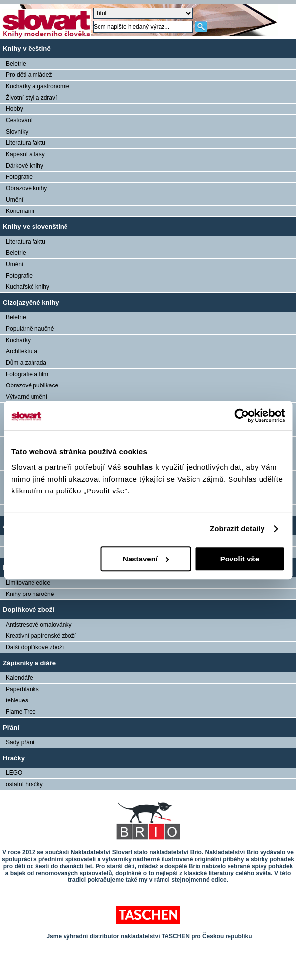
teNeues (17, 700)
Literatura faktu (26, 143)
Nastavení (146, 559)
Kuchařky (18, 340)
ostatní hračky (24, 784)
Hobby (15, 109)
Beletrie (16, 64)
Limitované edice (28, 583)
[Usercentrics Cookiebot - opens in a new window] (242, 416)
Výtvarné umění (27, 397)
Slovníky (17, 132)
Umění (15, 200)
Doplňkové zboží (29, 610)
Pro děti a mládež (29, 75)
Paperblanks (22, 689)
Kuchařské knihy (28, 287)
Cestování (19, 120)
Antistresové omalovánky (39, 625)
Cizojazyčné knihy (31, 302)
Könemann (20, 211)
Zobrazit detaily (237, 529)
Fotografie (19, 177)
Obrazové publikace (32, 385)
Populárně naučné (30, 329)
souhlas (139, 467)
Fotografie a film (27, 374)
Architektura (22, 351)
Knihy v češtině (27, 49)
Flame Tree (21, 712)
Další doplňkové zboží (35, 647)
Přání (11, 727)
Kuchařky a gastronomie (38, 86)
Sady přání (20, 742)
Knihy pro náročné (30, 594)
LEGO (14, 773)
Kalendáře (19, 678)
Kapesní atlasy (25, 154)
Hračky (14, 758)
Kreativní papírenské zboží (41, 636)
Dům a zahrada (26, 363)
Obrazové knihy (26, 188)
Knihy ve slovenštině (35, 227)
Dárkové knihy (25, 166)
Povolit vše (240, 559)
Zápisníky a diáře (29, 663)
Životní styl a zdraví (31, 98)
